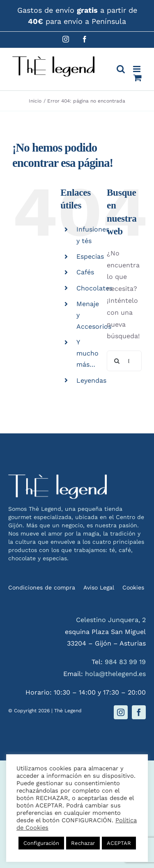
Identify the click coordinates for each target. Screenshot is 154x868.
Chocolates (94, 288)
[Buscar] (117, 361)
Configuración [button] (41, 843)
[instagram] (121, 712)
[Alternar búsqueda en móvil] (121, 69)
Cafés (85, 272)
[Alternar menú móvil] (137, 69)
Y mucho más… (87, 353)
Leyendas (91, 380)
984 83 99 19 (125, 662)
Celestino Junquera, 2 (111, 620)
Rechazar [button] (83, 843)
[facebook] (139, 712)
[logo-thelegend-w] (57, 478)
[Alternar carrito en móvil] (138, 78)
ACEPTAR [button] (119, 843)
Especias (90, 256)
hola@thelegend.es (115, 674)
